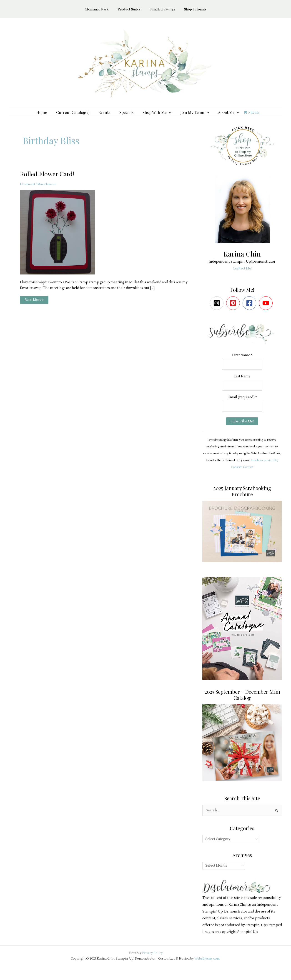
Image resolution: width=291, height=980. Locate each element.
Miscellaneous (49, 191)
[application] (167, 116)
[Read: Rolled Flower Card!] (60, 239)
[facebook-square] (250, 310)
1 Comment (28, 191)
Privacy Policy (152, 961)
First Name (242, 362)
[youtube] (267, 310)
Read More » (34, 308)
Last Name (242, 383)
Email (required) (242, 405)
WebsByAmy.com (207, 967)
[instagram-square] (218, 310)
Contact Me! (242, 275)
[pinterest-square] (234, 310)
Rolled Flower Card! (48, 181)
